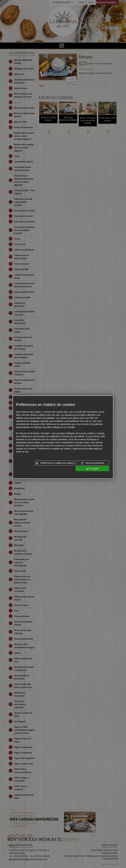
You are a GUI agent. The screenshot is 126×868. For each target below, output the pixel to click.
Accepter (92, 469)
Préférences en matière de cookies (54, 463)
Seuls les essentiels (92, 463)
